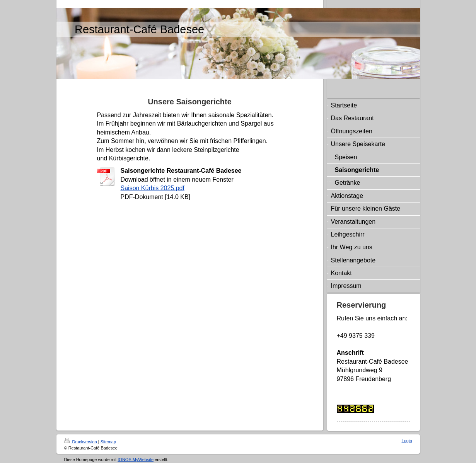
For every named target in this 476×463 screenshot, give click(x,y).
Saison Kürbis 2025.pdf (153, 188)
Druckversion (81, 442)
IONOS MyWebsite (136, 460)
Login (407, 441)
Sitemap (108, 442)
